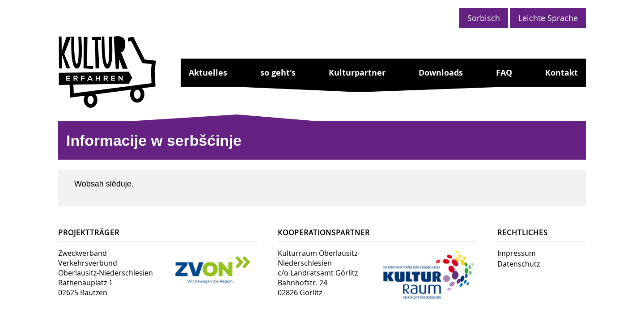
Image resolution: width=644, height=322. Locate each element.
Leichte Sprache (548, 18)
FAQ (504, 73)
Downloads (441, 73)
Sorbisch (484, 18)
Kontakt (561, 73)
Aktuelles (208, 73)
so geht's (278, 73)
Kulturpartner (357, 73)
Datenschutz (519, 264)
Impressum (517, 253)
